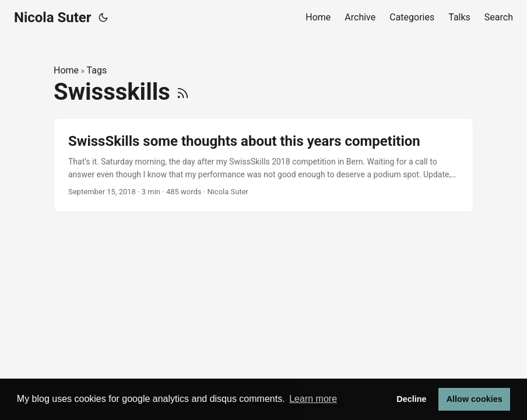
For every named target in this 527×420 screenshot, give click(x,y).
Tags (97, 70)
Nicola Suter (53, 17)
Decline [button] (411, 399)
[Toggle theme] (103, 17)
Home (66, 70)
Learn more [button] (313, 399)
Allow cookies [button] (475, 399)
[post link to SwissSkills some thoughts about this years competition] (263, 165)
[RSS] (183, 92)
